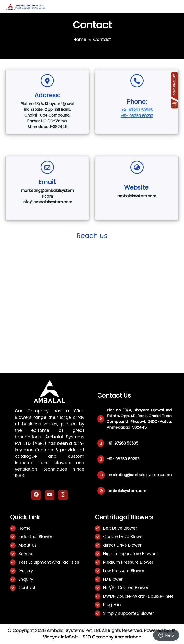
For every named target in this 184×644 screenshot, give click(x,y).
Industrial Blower (35, 537)
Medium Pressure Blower (128, 562)
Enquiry (26, 579)
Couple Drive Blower (124, 537)
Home (80, 39)
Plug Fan (112, 605)
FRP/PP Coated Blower (126, 588)
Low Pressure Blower (124, 571)
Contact (27, 588)
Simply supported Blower (129, 613)
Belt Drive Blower (120, 528)
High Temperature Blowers (130, 554)
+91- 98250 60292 (137, 116)
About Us (28, 545)
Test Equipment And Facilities (49, 562)
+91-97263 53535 (137, 110)
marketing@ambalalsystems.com (139, 475)
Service (26, 554)
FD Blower (113, 579)
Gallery (26, 571)
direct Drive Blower (122, 545)
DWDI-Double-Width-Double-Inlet (138, 596)
